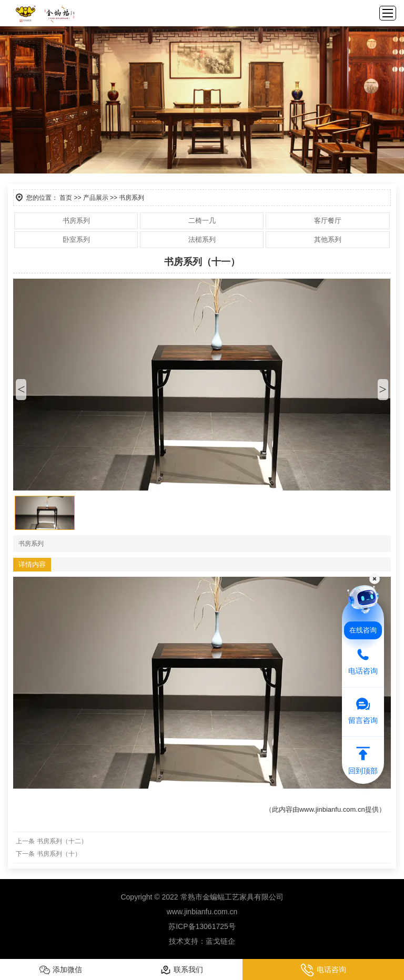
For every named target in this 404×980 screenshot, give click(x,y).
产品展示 (96, 198)
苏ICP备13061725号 (202, 926)
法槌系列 (202, 239)
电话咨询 (323, 970)
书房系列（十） (59, 854)
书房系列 (76, 221)
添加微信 (61, 970)
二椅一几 (202, 221)
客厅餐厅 (328, 221)
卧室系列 (76, 239)
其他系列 (328, 239)
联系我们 (182, 970)
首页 (66, 198)
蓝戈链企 (220, 941)
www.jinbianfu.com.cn (332, 809)
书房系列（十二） (62, 841)
